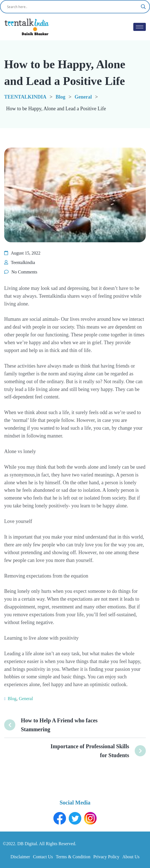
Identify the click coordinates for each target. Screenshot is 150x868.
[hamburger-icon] (140, 27)
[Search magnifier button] (143, 7)
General (26, 699)
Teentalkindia (23, 262)
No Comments (24, 272)
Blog (12, 699)
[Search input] (72, 7)
